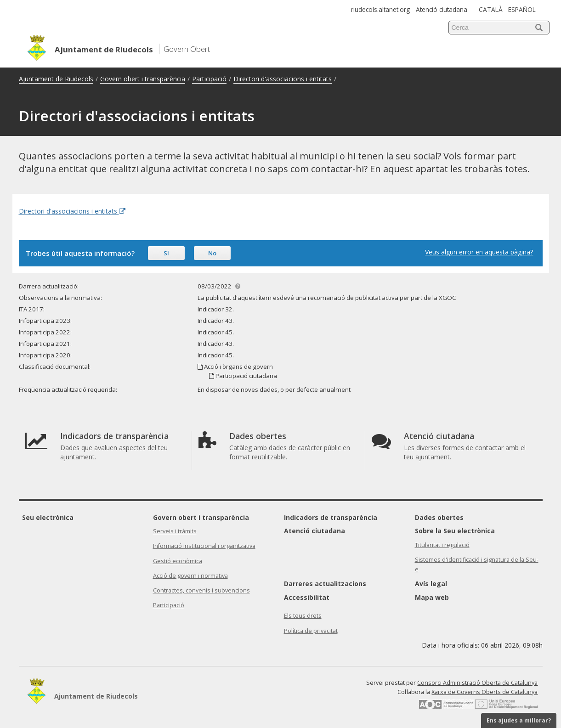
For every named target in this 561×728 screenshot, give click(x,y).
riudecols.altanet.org (380, 9)
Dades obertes (439, 517)
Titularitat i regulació (442, 545)
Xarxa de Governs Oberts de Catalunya (484, 692)
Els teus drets (303, 616)
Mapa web (432, 597)
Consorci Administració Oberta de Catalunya (477, 683)
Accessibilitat (307, 597)
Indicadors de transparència (331, 517)
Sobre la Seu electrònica (455, 531)
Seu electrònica (48, 517)
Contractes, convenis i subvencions (201, 590)
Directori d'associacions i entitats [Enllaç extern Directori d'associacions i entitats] (72, 211)
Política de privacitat (311, 631)
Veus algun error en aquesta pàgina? (479, 252)
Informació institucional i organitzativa (204, 546)
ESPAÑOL (522, 9)
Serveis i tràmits (175, 531)
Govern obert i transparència (143, 79)
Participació (209, 79)
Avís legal (431, 584)
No (212, 253)
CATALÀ (491, 9)
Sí (166, 253)
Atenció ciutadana (442, 9)
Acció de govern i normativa (190, 576)
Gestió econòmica (178, 561)
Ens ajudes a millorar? (519, 720)
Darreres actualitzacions (325, 584)
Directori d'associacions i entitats (283, 79)
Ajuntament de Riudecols (56, 79)
